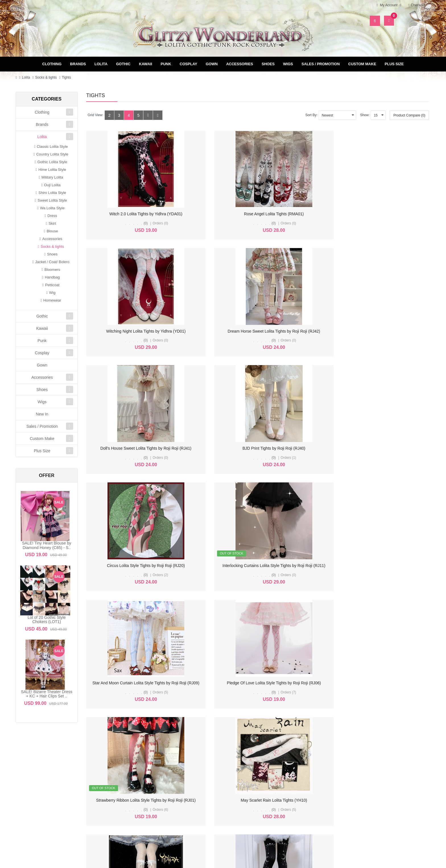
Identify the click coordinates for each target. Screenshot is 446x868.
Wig (52, 293)
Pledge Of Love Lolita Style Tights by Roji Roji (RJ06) (225, 448)
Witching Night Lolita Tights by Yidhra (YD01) (305, 214)
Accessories (240, 64)
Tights (66, 77)
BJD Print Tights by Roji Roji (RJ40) (214, 331)
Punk (166, 64)
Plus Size (394, 64)
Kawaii (146, 64)
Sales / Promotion (321, 64)
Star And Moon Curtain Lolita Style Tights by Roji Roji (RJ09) (143, 448)
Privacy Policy (283, 781)
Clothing (52, 64)
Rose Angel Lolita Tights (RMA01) (214, 214)
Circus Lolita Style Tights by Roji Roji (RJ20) (304, 331)
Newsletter (180, 790)
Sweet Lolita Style (52, 200)
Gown (212, 64)
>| (124, 616)
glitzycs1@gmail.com (50, 809)
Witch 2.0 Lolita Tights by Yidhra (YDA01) (126, 214)
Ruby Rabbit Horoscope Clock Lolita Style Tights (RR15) (315, 566)
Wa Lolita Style (52, 208)
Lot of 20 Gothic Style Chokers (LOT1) (47, 620)
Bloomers (52, 270)
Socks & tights (46, 77)
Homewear (52, 300)
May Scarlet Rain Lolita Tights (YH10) (389, 448)
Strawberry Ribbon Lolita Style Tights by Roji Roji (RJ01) (315, 448)
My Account (180, 763)
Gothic (123, 64)
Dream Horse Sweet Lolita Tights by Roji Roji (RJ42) (399, 214)
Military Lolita (52, 177)
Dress (52, 216)
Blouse (52, 231)
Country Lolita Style (52, 154)
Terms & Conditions (283, 772)
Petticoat (52, 285)
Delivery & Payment (283, 763)
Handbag (52, 277)
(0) (126, 223)
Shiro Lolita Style (52, 193)
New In (42, 414)
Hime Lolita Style (52, 170)
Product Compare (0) (409, 115)
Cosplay (189, 64)
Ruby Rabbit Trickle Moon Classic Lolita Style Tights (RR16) (230, 566)
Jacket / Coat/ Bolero (52, 262)
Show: (365, 115)
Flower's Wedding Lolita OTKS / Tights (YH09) (130, 566)
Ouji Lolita (52, 185)
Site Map (387, 763)
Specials (387, 772)
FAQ (283, 790)
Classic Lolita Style (52, 147)
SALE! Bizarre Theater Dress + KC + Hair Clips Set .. (47, 694)
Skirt (52, 223)
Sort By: (311, 115)
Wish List (180, 781)
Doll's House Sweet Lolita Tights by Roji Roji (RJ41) (135, 331)
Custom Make (362, 64)
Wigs (288, 64)
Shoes (268, 64)
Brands (78, 64)
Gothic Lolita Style (52, 162)
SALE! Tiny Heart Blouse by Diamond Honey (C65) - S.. (47, 545)
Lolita (101, 64)
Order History (180, 772)
